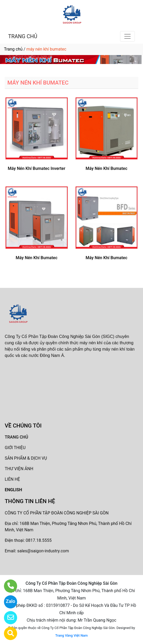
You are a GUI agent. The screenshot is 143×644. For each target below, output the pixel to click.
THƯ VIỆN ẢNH (19, 469)
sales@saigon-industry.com (43, 551)
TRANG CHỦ (23, 36)
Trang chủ (13, 49)
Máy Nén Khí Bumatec (106, 168)
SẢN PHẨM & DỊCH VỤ (26, 458)
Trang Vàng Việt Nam (71, 635)
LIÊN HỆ (12, 479)
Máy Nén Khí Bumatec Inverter (37, 168)
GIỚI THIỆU (15, 448)
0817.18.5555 (39, 540)
